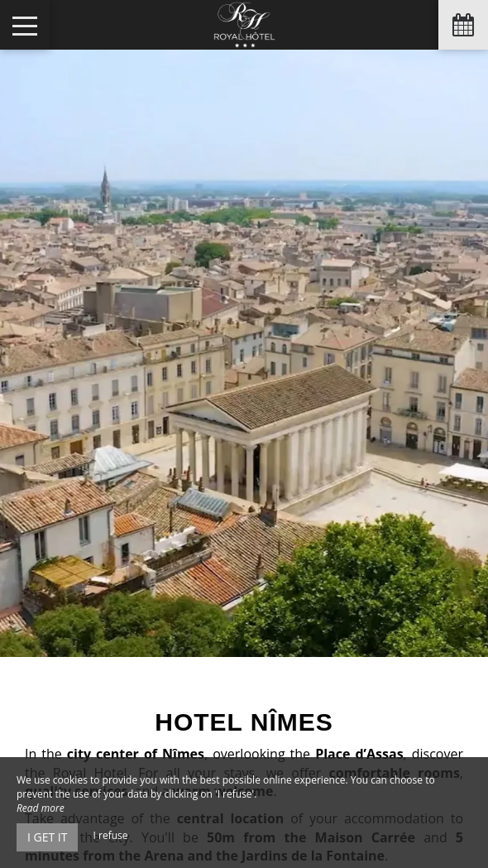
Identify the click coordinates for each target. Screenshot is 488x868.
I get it (47, 837)
